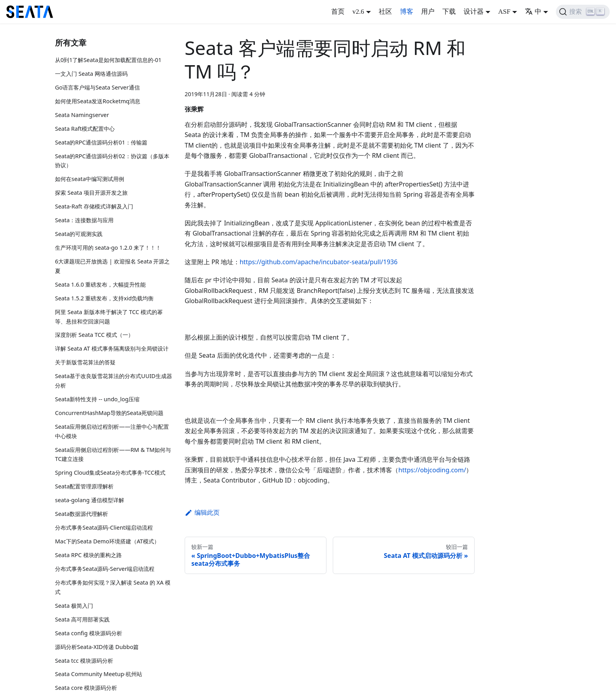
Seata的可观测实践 (79, 234)
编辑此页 (202, 512)
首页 (338, 12)
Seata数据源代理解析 (82, 514)
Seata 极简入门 (74, 606)
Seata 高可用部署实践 (82, 619)
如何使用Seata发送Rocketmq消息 (98, 101)
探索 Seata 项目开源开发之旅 (91, 193)
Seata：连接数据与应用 (84, 220)
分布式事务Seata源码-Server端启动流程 (105, 569)
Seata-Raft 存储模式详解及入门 (94, 206)
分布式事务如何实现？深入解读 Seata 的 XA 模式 (113, 587)
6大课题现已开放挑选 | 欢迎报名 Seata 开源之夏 (113, 266)
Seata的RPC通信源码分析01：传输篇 (101, 142)
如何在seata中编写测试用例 (90, 179)
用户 (428, 12)
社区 (385, 12)
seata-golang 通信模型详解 (90, 500)
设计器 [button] (474, 12)
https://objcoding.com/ (432, 470)
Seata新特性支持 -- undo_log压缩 (97, 399)
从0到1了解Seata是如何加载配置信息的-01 (108, 60)
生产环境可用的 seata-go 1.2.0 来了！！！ (108, 248)
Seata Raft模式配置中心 (85, 129)
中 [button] (533, 12)
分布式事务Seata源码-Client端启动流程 (104, 527)
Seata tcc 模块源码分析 (84, 661)
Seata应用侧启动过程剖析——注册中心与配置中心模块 (112, 431)
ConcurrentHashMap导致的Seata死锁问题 (109, 413)
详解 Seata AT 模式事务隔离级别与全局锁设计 (112, 348)
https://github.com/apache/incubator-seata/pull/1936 (319, 262)
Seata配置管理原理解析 (84, 486)
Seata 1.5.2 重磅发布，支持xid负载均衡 (104, 298)
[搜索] (583, 12)
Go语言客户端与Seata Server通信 (97, 87)
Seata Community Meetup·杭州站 (99, 674)
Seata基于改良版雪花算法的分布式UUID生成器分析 (114, 381)
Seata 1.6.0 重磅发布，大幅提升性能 (100, 284)
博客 (407, 12)
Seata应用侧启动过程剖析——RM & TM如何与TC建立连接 (113, 454)
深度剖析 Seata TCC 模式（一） (94, 335)
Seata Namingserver (82, 115)
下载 (449, 12)
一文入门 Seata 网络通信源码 (91, 74)
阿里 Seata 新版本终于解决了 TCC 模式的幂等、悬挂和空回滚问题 (109, 317)
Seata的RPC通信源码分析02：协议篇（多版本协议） (112, 161)
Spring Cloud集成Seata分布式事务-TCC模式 (110, 473)
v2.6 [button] (358, 12)
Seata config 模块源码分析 (89, 633)
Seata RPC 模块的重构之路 (88, 555)
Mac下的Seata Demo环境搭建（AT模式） (107, 541)
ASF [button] (504, 12)
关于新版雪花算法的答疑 (85, 362)
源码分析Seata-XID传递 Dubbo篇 (97, 647)
